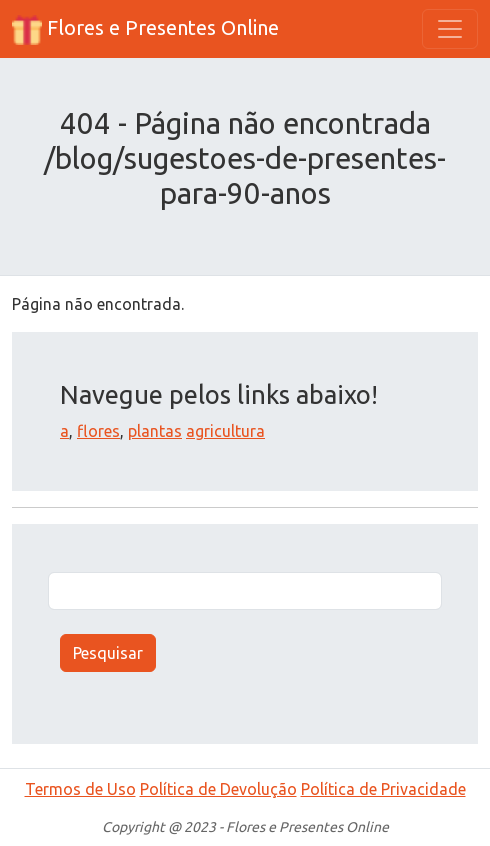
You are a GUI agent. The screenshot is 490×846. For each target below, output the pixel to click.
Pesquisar (108, 653)
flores (98, 431)
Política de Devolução (218, 789)
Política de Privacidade (383, 789)
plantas (155, 431)
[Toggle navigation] (450, 29)
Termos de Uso (80, 789)
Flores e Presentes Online (145, 30)
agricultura (225, 431)
